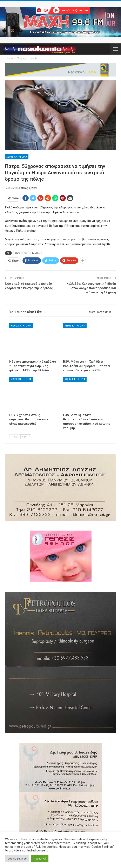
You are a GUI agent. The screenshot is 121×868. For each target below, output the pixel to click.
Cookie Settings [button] (17, 859)
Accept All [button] (40, 859)
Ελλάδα (36, 253)
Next (26, 437)
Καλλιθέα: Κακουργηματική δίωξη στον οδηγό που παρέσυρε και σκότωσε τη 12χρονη (91, 288)
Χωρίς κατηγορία (17, 157)
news (17, 253)
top (26, 253)
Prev (15, 437)
